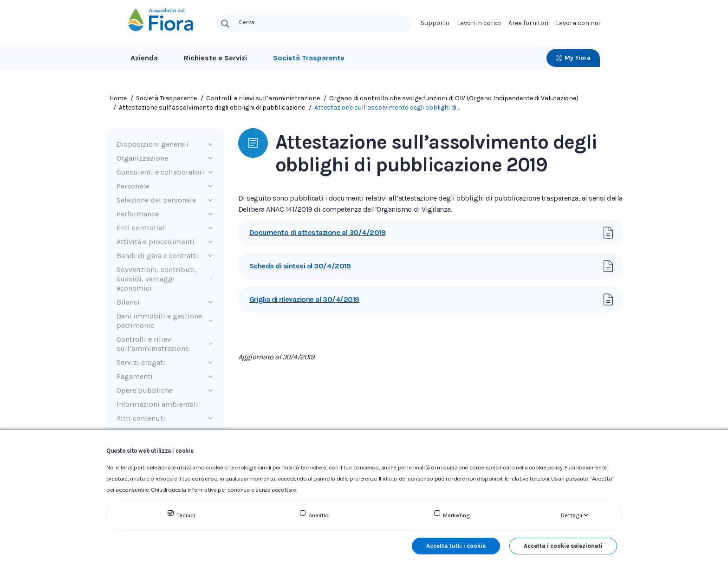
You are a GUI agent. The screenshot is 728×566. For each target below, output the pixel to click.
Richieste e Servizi (215, 58)
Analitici (319, 515)
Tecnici (186, 515)
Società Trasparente (309, 58)
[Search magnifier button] (225, 24)
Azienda (144, 58)
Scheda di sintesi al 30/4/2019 (300, 266)
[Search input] (323, 21)
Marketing (456, 515)
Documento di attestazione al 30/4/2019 (318, 232)
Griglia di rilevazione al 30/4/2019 (304, 299)
